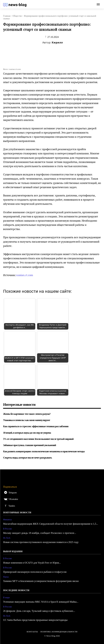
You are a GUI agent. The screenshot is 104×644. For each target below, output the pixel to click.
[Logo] (15, 5)
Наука (6, 577)
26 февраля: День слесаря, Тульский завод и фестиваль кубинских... (39, 611)
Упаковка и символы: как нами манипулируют (27, 420)
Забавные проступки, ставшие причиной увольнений (30, 445)
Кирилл (57, 43)
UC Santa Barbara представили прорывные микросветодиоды (35, 620)
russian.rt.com (24, 275)
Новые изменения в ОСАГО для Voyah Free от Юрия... (32, 563)
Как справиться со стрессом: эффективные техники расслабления (36, 426)
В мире (6, 598)
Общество (17, 16)
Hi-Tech (7, 538)
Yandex (12, 506)
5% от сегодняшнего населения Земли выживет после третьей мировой (38, 439)
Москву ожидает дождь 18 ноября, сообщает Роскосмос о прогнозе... (40, 533)
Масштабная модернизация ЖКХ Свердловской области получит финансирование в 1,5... (51, 524)
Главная (7, 16)
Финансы (7, 520)
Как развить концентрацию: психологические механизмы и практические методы (44, 451)
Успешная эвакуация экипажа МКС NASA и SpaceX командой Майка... (41, 602)
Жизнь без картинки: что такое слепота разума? (27, 414)
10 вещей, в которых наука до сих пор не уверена (27, 433)
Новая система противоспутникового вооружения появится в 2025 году (41, 542)
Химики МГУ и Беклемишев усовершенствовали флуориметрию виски (41, 581)
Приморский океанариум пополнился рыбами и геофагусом (35, 572)
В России (7, 529)
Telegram (13, 493)
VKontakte (13, 499)
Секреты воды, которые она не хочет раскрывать (28, 458)
